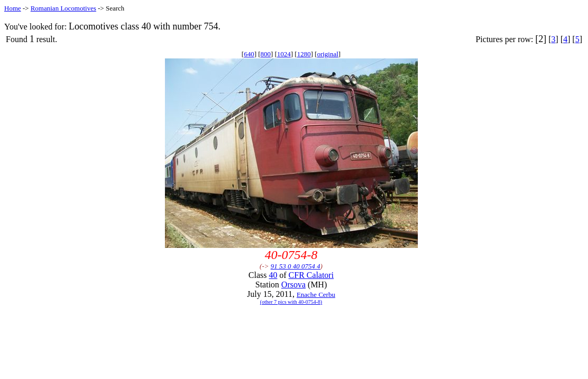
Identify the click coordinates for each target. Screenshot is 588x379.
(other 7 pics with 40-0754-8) (291, 302)
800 (266, 54)
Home (13, 8)
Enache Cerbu (316, 295)
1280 (304, 54)
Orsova (293, 285)
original (328, 54)
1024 (284, 54)
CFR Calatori (311, 275)
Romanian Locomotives (63, 8)
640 (249, 54)
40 (273, 275)
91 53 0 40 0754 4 (296, 266)
